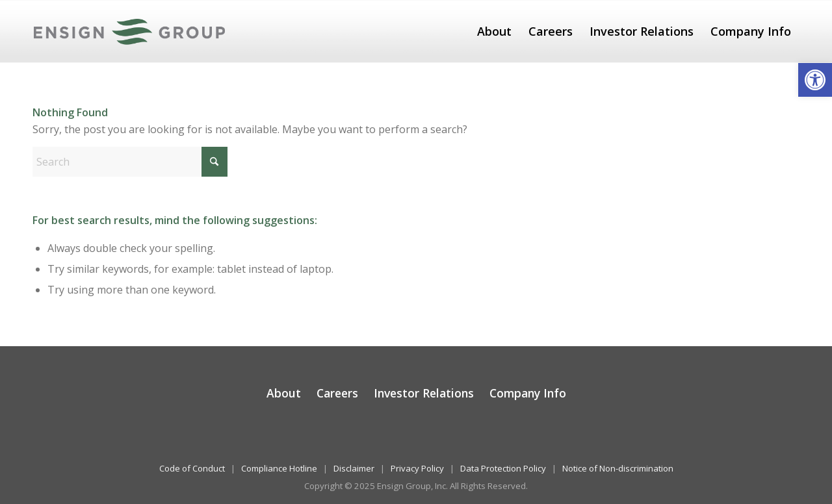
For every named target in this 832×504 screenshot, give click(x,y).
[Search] (130, 162)
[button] (815, 80)
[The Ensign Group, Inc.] (129, 31)
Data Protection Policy (503, 468)
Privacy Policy (417, 468)
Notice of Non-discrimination (618, 468)
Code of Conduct (192, 468)
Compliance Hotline (279, 468)
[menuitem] (494, 31)
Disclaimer (354, 468)
